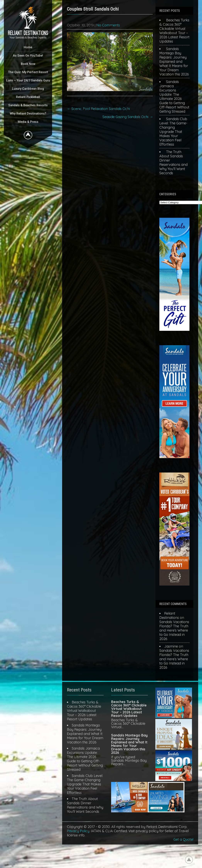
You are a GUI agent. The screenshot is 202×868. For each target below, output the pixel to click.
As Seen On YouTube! (28, 56)
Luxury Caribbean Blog (28, 89)
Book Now (28, 64)
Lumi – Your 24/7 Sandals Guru (28, 80)
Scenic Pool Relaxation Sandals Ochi (98, 109)
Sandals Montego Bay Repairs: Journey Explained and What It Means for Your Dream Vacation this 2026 (174, 62)
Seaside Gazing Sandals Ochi (128, 117)
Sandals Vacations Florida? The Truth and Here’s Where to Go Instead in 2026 (174, 630)
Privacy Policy (78, 831)
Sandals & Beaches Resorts (28, 105)
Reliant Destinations (169, 615)
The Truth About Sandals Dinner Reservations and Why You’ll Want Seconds (173, 162)
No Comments (108, 25)
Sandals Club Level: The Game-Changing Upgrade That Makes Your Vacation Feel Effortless (173, 132)
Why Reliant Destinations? (28, 114)
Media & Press (28, 122)
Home (28, 47)
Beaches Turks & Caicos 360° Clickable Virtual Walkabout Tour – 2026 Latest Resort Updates (174, 31)
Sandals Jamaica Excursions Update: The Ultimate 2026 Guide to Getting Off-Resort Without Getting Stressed (174, 97)
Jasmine (171, 646)
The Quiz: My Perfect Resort (28, 72)
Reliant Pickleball (28, 97)
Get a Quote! (183, 839)
